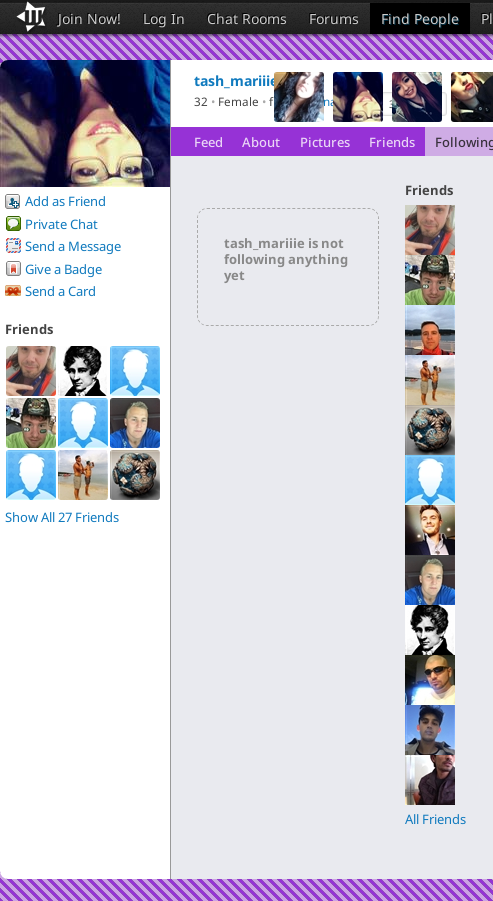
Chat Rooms (247, 18)
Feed (208, 142)
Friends (392, 142)
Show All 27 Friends (62, 517)
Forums (334, 18)
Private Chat (61, 224)
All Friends (435, 819)
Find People (420, 18)
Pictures (325, 142)
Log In (164, 18)
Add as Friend (65, 201)
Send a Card (60, 291)
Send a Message (73, 246)
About (261, 142)
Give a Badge (63, 269)
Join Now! (89, 18)
